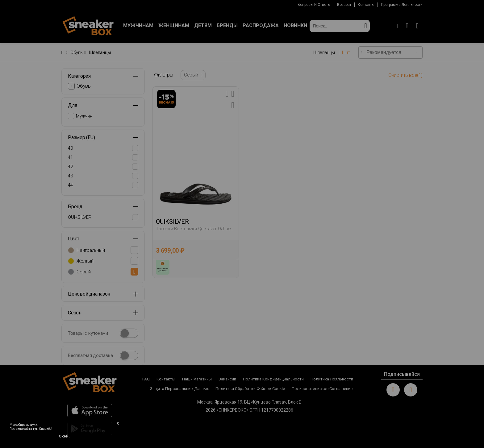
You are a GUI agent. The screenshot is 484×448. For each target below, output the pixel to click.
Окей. (64, 436)
